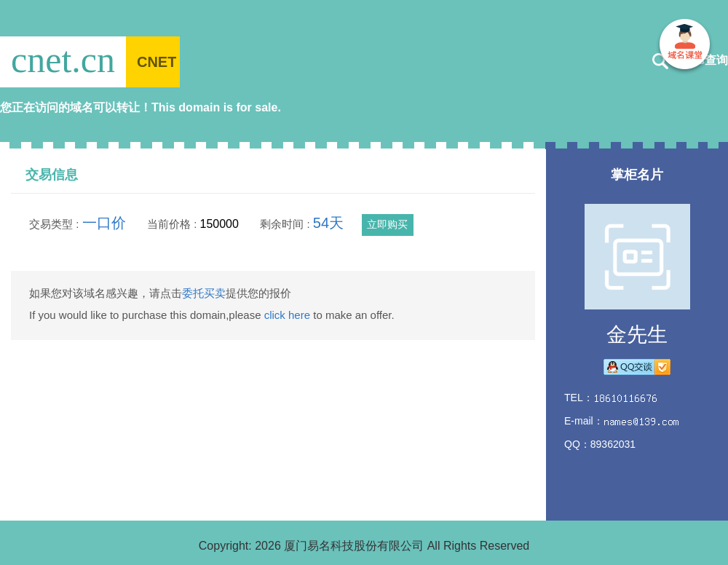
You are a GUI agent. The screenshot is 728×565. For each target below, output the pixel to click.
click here (287, 315)
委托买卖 (204, 293)
